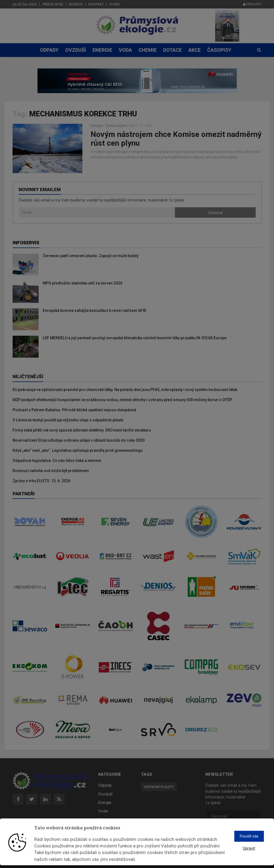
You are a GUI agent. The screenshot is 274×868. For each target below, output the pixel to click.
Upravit (249, 848)
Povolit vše (249, 836)
